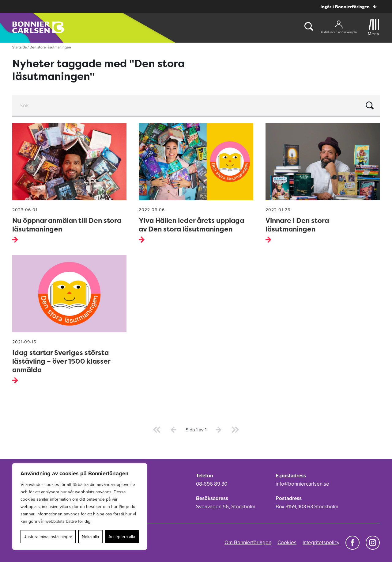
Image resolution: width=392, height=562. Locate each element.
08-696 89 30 (212, 484)
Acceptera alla (122, 537)
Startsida (19, 47)
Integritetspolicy (321, 542)
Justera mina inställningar (48, 537)
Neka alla (90, 537)
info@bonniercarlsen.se (302, 484)
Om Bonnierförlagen (248, 542)
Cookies (287, 542)
